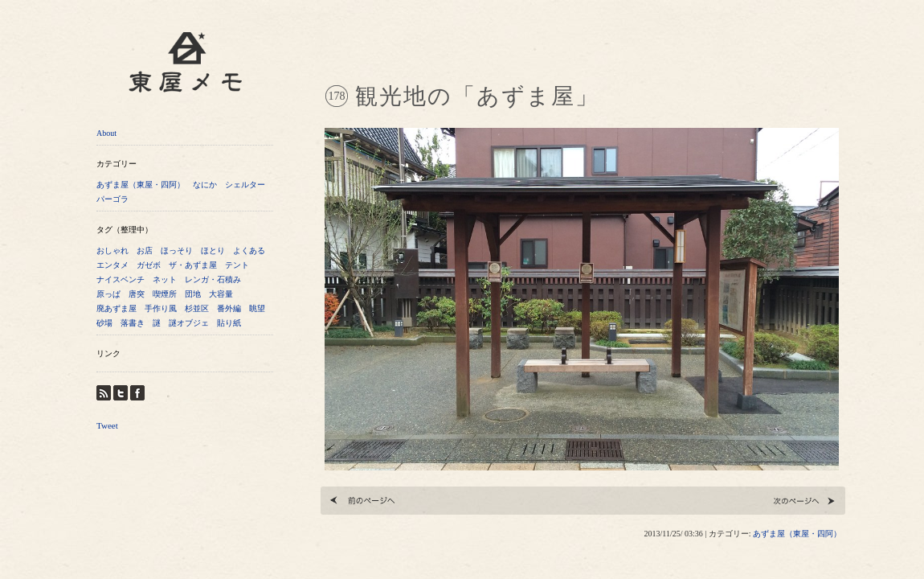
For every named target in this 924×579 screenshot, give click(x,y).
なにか (205, 185)
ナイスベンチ (121, 279)
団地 (193, 294)
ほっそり (177, 250)
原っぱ (108, 294)
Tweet (107, 425)
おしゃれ (112, 250)
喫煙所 (165, 294)
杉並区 (197, 308)
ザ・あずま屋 (193, 265)
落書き (133, 323)
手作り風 (161, 308)
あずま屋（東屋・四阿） (141, 185)
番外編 (229, 308)
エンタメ (112, 265)
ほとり (213, 250)
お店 (145, 250)
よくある (249, 250)
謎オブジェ (189, 323)
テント (237, 265)
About (106, 133)
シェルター (245, 185)
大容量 (221, 294)
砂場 (104, 323)
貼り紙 (229, 323)
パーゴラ (112, 199)
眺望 (257, 308)
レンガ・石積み (213, 279)
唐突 (137, 294)
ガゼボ (149, 265)
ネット (165, 279)
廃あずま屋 (117, 308)
